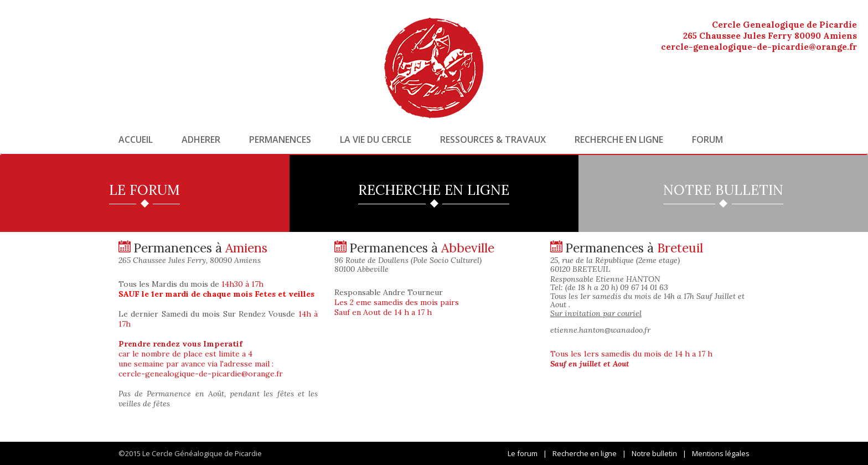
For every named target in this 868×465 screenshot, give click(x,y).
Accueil (136, 139)
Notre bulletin (654, 453)
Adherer (201, 139)
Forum (707, 139)
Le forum (523, 453)
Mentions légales (721, 453)
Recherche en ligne (619, 139)
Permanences (280, 139)
